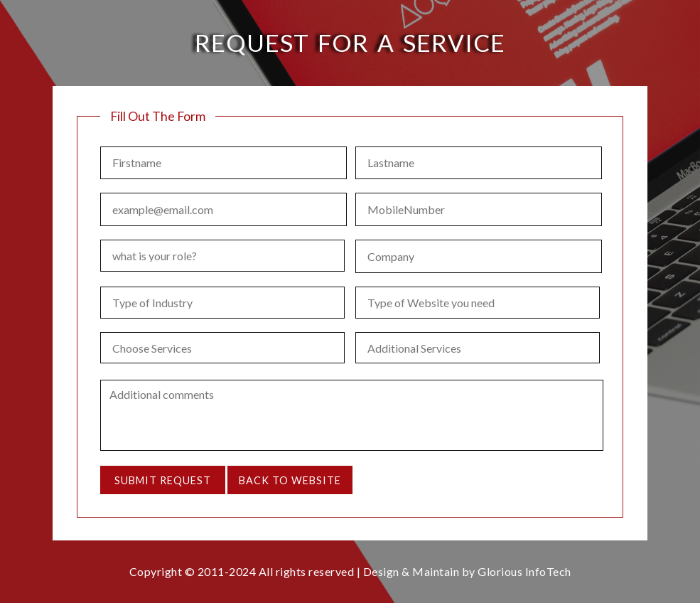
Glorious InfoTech (524, 571)
